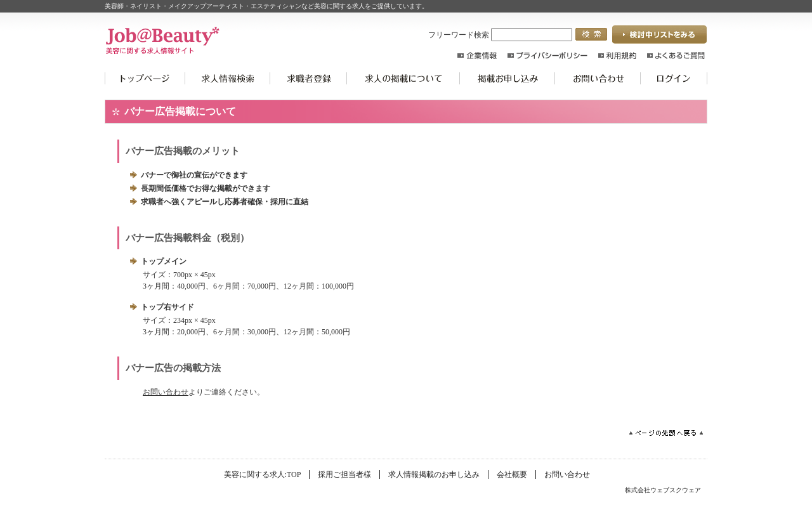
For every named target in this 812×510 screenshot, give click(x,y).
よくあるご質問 (676, 56)
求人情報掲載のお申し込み (434, 474)
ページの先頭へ (666, 433)
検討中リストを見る (660, 35)
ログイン (674, 78)
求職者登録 (309, 78)
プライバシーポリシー (547, 56)
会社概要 (512, 474)
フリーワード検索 (500, 35)
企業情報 (477, 56)
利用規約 (617, 56)
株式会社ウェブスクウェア (663, 490)
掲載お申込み (507, 78)
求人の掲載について (403, 78)
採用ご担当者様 (344, 474)
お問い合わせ (598, 78)
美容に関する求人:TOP (145, 78)
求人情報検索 (228, 78)
